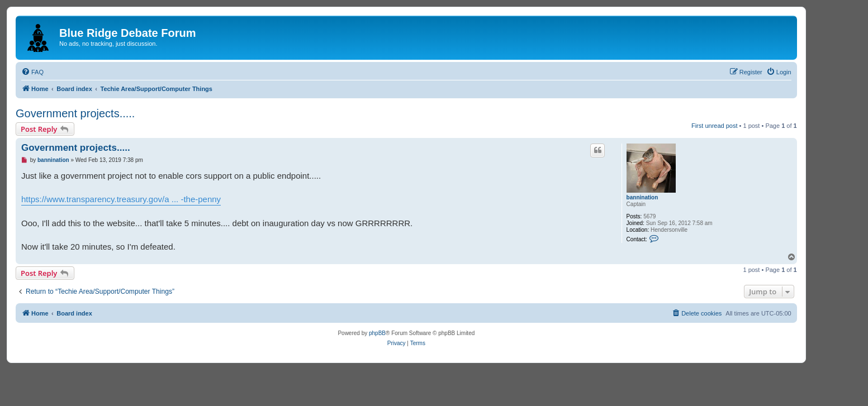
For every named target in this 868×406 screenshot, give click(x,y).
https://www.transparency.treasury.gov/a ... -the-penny (121, 199)
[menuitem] (32, 72)
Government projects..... (75, 113)
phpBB (377, 333)
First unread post (715, 126)
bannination (642, 197)
